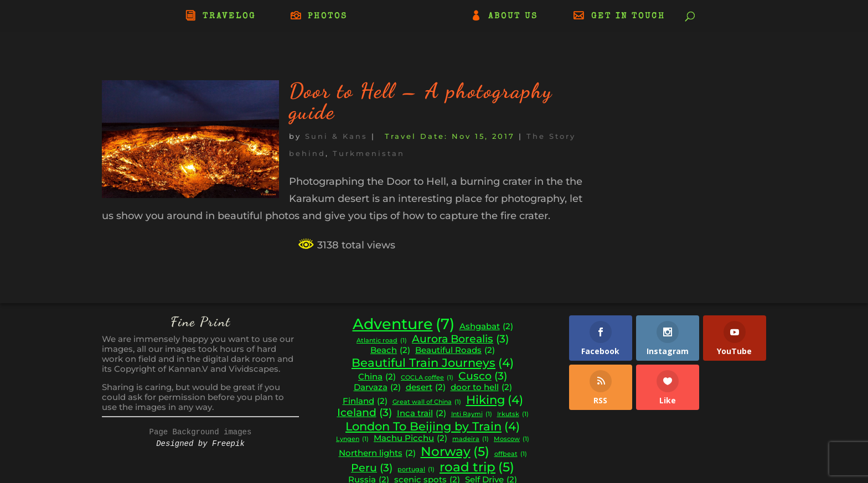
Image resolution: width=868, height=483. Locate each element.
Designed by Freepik (200, 444)
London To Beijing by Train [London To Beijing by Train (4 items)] (433, 427)
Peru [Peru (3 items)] (372, 468)
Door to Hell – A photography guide (421, 101)
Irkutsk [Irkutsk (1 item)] (513, 415)
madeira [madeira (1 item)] (471, 440)
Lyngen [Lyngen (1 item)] (352, 440)
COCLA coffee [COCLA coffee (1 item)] (427, 378)
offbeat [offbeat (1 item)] (511, 455)
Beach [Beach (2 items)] (390, 350)
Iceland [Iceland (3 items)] (365, 413)
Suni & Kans (336, 136)
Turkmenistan (369, 153)
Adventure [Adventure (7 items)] (404, 324)
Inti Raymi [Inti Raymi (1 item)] (472, 415)
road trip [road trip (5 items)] (477, 467)
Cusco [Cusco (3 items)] (483, 376)
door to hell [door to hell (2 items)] (481, 388)
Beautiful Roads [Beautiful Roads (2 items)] (455, 350)
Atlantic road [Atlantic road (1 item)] (382, 341)
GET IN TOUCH (628, 17)
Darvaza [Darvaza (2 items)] (377, 388)
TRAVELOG (229, 17)
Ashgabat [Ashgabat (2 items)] (486, 327)
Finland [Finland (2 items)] (365, 401)
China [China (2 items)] (377, 377)
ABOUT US (513, 17)
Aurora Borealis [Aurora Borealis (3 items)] (460, 339)
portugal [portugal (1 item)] (416, 470)
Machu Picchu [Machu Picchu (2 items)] (410, 438)
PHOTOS (328, 17)
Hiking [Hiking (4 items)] (495, 400)
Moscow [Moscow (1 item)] (512, 440)
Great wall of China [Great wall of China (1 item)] (427, 402)
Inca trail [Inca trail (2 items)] (422, 414)
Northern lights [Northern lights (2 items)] (377, 453)
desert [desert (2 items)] (426, 388)
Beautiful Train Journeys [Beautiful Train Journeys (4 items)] (433, 363)
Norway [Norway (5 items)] (455, 451)
